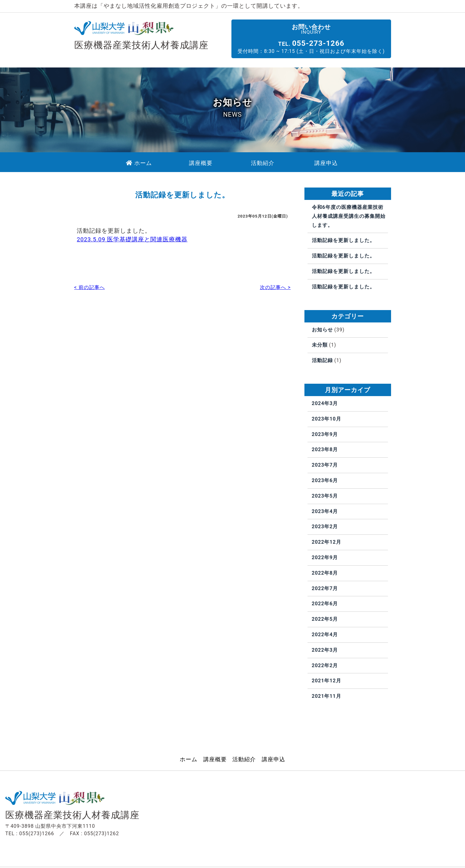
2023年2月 (325, 527)
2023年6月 (325, 481)
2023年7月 (325, 465)
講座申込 (273, 760)
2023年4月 (325, 511)
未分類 (320, 345)
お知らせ (322, 330)
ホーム (189, 760)
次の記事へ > (275, 289)
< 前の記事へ (90, 289)
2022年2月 (325, 665)
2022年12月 (327, 542)
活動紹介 (244, 760)
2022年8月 (325, 573)
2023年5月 (325, 496)
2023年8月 (325, 450)
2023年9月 (325, 434)
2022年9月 (325, 558)
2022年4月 (325, 635)
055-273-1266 (327, 43)
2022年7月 (325, 588)
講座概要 (215, 760)
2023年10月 (327, 419)
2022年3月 (325, 650)
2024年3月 (325, 404)
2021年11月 (327, 696)
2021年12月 (327, 681)
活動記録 (322, 361)
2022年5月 (325, 619)
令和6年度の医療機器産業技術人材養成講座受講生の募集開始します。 (349, 216)
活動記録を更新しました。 (343, 241)
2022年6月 (325, 604)
